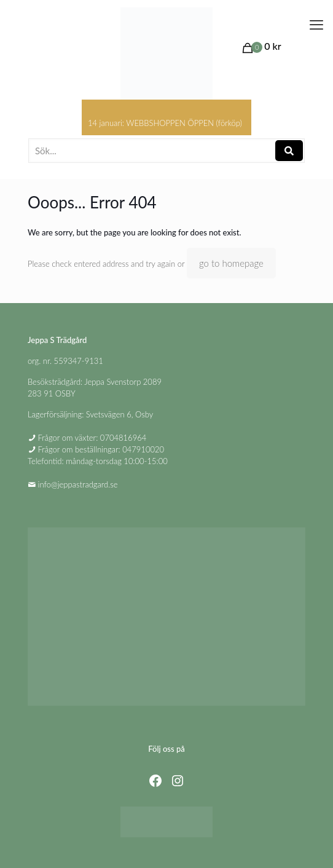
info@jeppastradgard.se (78, 484)
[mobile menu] (316, 25)
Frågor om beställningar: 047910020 (101, 449)
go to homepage (231, 263)
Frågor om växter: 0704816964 (92, 438)
